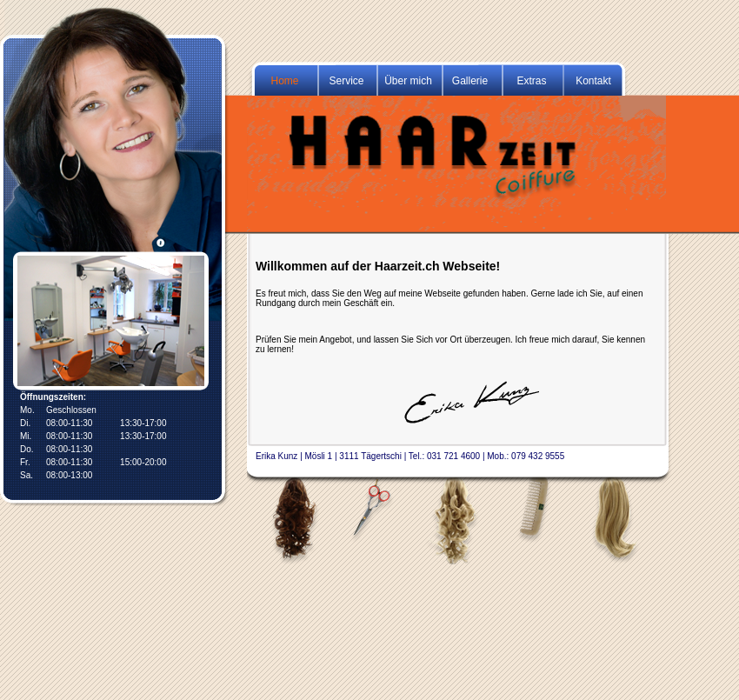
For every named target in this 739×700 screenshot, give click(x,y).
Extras (531, 81)
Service (346, 81)
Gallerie (470, 81)
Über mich (408, 81)
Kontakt (593, 81)
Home (284, 81)
